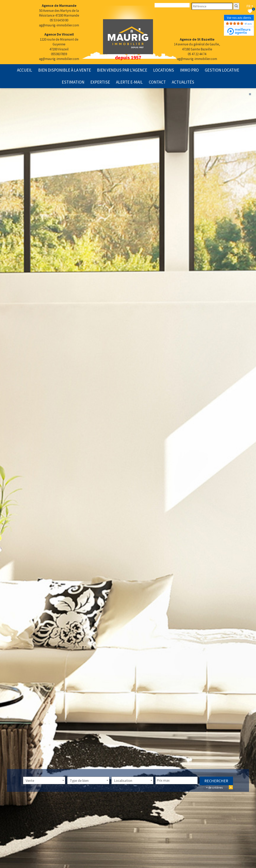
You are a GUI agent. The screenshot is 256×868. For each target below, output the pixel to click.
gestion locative (222, 70)
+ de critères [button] (219, 793)
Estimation (73, 82)
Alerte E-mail (129, 82)
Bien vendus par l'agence (122, 70)
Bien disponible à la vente (65, 70)
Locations (164, 70)
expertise (100, 82)
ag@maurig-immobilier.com (59, 25)
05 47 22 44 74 (197, 54)
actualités (183, 82)
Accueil (25, 70)
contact (157, 82)
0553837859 (59, 54)
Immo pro (189, 70)
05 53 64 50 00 (59, 20)
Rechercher (216, 787)
